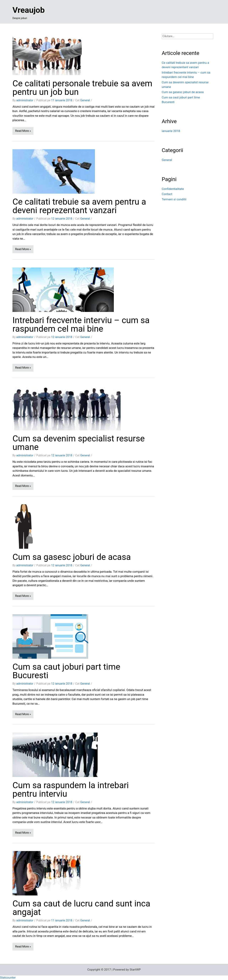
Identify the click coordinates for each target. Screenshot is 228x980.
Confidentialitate (173, 189)
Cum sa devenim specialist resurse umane (79, 443)
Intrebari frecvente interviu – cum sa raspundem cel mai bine (81, 324)
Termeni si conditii (174, 199)
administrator (25, 100)
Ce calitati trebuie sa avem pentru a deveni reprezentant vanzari (79, 206)
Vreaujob (29, 10)
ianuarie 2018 (171, 131)
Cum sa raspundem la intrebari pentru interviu (71, 789)
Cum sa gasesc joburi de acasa (72, 557)
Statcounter (8, 978)
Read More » (23, 131)
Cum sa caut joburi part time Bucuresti (66, 671)
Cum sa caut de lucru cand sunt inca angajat (81, 908)
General (85, 100)
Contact (167, 194)
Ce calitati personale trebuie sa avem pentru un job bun (82, 88)
